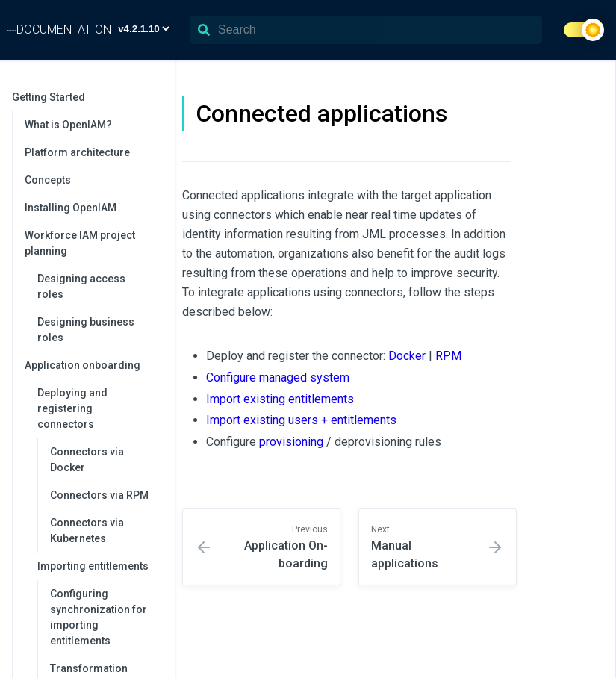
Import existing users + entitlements (301, 420)
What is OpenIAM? (68, 125)
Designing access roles (81, 286)
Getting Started (86, 97)
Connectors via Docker (87, 460)
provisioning (291, 442)
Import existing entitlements (280, 399)
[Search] (366, 30)
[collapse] (155, 97)
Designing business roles (86, 330)
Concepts (48, 180)
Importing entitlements (99, 566)
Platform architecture (77, 152)
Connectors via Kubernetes (87, 531)
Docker (407, 356)
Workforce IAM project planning (92, 243)
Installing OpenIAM (71, 208)
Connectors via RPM (99, 495)
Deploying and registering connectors (99, 408)
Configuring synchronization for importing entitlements (99, 617)
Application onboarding (92, 365)
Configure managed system (278, 377)
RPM (448, 356)
